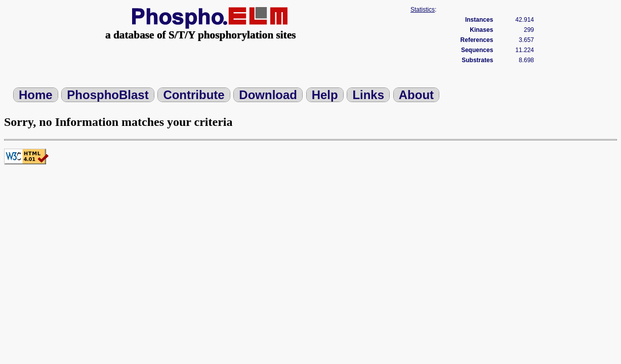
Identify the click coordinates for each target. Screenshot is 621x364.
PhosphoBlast (108, 95)
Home (36, 95)
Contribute (194, 95)
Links (368, 95)
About (416, 95)
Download (268, 95)
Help (325, 95)
